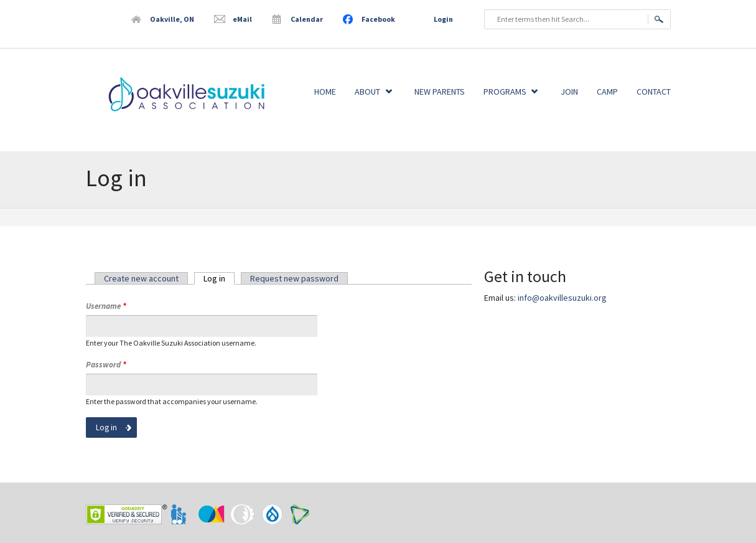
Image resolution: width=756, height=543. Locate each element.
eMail (242, 19)
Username (106, 306)
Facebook (378, 19)
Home (325, 92)
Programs (505, 92)
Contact (654, 92)
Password (106, 365)
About (367, 92)
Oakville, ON (172, 19)
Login (443, 19)
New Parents (440, 92)
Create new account (141, 278)
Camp (607, 92)
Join (569, 92)
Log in (219, 278)
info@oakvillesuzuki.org (562, 298)
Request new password (294, 278)
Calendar (307, 19)
